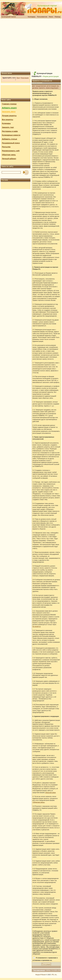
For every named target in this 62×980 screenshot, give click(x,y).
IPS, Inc (54, 975)
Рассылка (6, 147)
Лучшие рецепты (9, 116)
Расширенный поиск (11, 143)
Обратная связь (9, 155)
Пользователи (42, 17)
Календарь (32, 17)
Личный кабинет (9, 159)
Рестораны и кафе (10, 131)
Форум (38, 975)
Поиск (51, 17)
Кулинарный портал (9, 17)
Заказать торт (8, 127)
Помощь (58, 17)
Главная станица (9, 104)
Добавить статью (10, 139)
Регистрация (25, 78)
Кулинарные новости (11, 135)
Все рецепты (8, 120)
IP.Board (43, 975)
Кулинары (6, 123)
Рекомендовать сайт (11, 151)
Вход (18, 78)
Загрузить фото (9, 112)
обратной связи (50, 792)
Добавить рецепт (9, 108)
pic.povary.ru (37, 626)
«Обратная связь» (39, 802)
